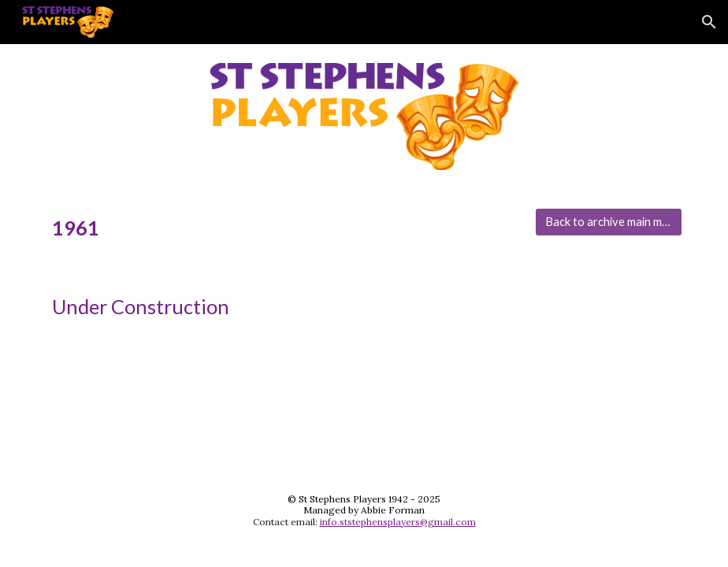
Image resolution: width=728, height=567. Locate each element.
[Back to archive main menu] (608, 222)
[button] (709, 22)
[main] (282, 228)
